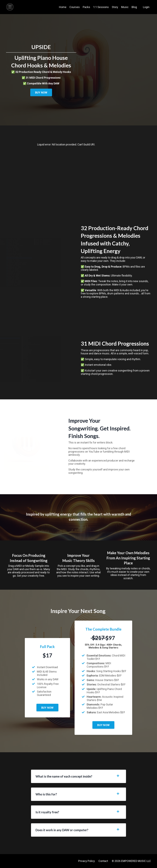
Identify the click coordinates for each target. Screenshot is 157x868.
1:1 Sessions (101, 7)
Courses (75, 7)
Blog (134, 7)
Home (63, 7)
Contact (103, 861)
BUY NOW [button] (41, 92)
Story (115, 7)
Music (125, 7)
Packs (86, 7)
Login (146, 7)
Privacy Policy (87, 861)
